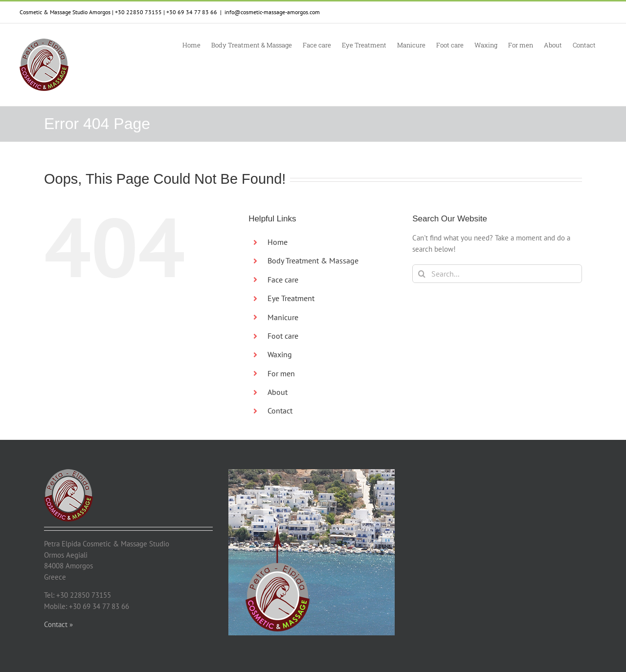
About (278, 392)
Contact (280, 411)
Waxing (280, 354)
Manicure (283, 317)
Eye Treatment (291, 298)
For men (281, 373)
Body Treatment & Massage (313, 260)
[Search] (422, 274)
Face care (283, 280)
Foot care (283, 336)
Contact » (58, 624)
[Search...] (497, 274)
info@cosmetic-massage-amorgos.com (272, 12)
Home (278, 242)
